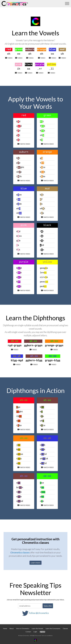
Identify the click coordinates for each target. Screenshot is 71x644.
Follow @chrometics (39, 613)
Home (5, 628)
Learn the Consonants (53, 628)
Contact (28, 632)
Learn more (35, 563)
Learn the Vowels (37, 628)
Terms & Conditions (47, 636)
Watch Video (24, 144)
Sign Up (42, 632)
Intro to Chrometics (23, 628)
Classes (65, 628)
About (12, 628)
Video (9, 58)
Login (35, 632)
